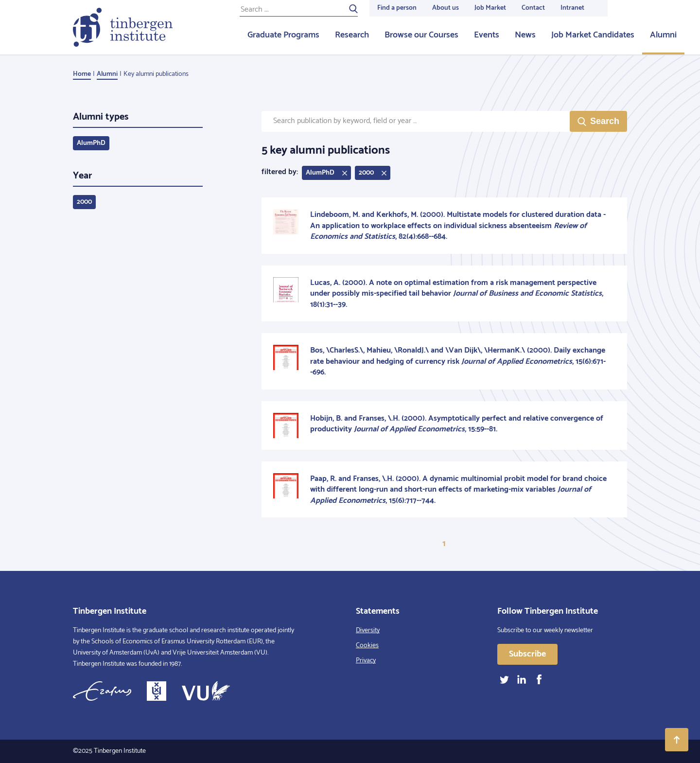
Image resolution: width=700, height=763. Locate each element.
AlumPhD (91, 143)
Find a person (397, 8)
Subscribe (527, 654)
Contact (533, 8)
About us (446, 8)
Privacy (366, 661)
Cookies (367, 646)
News (525, 35)
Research (352, 35)
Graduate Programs (283, 35)
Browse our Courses (421, 35)
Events (487, 35)
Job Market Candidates (593, 35)
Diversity (368, 630)
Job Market (490, 8)
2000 (84, 202)
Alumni (663, 35)
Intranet (572, 8)
